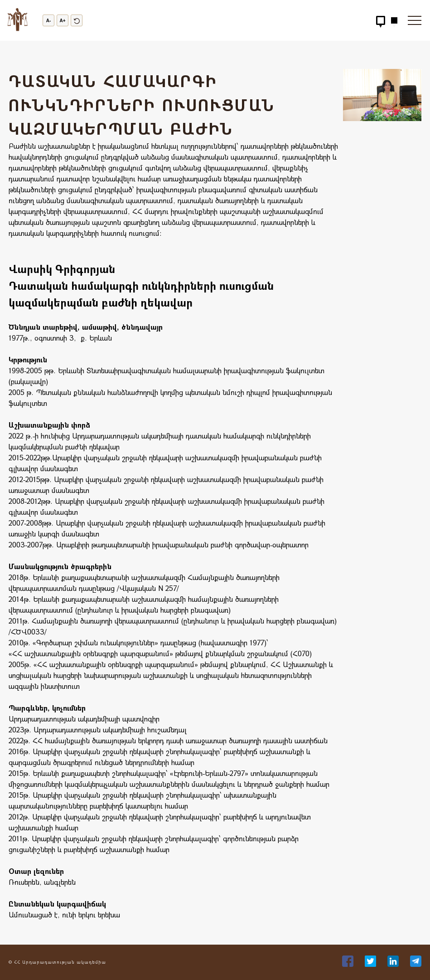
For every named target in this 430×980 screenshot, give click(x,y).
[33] (349, 964)
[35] (394, 964)
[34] (372, 964)
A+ (62, 21)
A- (49, 21)
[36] (416, 964)
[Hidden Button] (381, 20)
